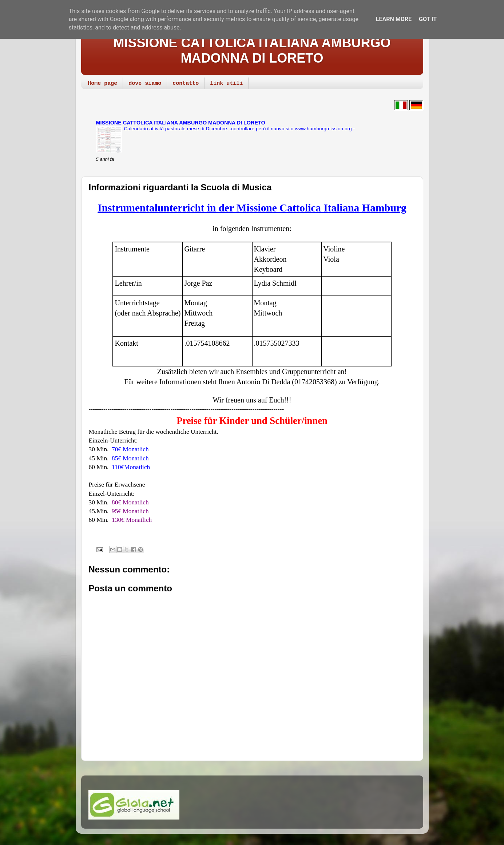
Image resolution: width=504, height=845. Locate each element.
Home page (102, 84)
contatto (186, 84)
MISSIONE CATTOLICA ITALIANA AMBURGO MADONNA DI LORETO (252, 50)
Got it (428, 19)
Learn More (394, 19)
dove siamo (145, 84)
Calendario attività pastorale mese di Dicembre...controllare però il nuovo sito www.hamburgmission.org (239, 129)
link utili (226, 84)
